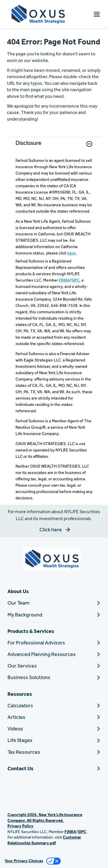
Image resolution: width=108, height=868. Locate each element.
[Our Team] (54, 603)
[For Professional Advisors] (54, 643)
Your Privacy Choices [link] (24, 861)
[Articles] (54, 717)
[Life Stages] (54, 740)
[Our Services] (54, 666)
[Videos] (54, 729)
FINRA (64, 280)
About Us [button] (18, 591)
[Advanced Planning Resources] (54, 654)
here (72, 253)
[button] (89, 144)
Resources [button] (20, 694)
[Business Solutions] (54, 677)
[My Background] (54, 615)
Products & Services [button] (31, 631)
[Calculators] (54, 705)
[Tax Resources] (54, 752)
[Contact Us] (54, 768)
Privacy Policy (20, 826)
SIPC (75, 280)
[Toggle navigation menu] (97, 14)
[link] (54, 147)
